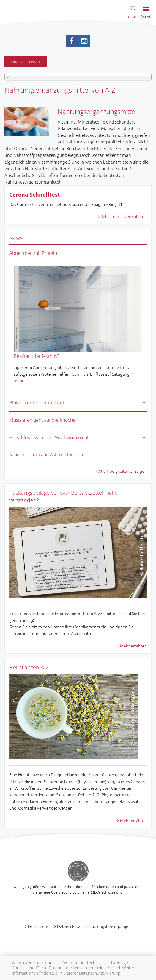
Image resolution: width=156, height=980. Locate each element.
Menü (146, 13)
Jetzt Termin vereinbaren (124, 216)
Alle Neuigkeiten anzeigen (123, 471)
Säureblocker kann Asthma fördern (46, 455)
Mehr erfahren (133, 646)
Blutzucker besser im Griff (37, 403)
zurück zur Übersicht (26, 62)
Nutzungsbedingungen (110, 926)
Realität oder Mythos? (36, 356)
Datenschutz (68, 926)
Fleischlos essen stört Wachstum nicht (49, 437)
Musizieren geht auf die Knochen (44, 420)
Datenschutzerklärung (99, 973)
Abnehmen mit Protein (33, 253)
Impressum (38, 926)
